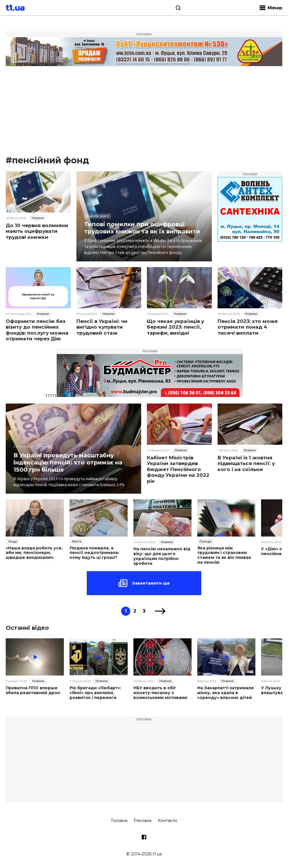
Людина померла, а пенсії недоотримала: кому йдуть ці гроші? (94, 553)
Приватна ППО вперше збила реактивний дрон (33, 690)
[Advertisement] (144, 112)
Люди (12, 541)
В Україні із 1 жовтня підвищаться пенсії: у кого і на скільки (246, 463)
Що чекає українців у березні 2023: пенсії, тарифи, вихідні (175, 327)
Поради (206, 541)
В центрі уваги (97, 216)
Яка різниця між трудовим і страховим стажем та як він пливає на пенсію (224, 555)
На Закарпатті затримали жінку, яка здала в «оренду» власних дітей (225, 693)
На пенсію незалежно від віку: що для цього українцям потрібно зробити (162, 556)
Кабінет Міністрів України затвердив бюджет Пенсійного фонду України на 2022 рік (178, 469)
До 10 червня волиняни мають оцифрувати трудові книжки (37, 231)
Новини (38, 218)
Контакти (167, 821)
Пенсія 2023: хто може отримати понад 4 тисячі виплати (248, 327)
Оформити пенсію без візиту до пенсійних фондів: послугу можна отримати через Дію (37, 330)
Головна (119, 821)
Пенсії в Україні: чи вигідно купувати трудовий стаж (102, 327)
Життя (77, 541)
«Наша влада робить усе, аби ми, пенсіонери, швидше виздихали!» (34, 553)
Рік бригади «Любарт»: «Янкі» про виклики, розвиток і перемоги (95, 693)
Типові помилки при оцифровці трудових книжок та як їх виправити (142, 228)
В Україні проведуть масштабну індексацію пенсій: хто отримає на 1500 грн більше (68, 462)
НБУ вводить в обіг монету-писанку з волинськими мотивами (160, 693)
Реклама (143, 821)
